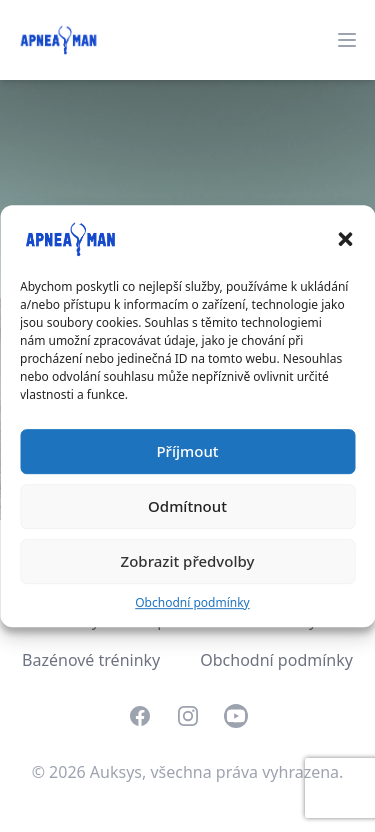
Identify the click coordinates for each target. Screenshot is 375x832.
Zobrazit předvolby (188, 561)
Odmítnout (187, 506)
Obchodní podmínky (192, 602)
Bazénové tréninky (91, 660)
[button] (345, 239)
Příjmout (187, 451)
